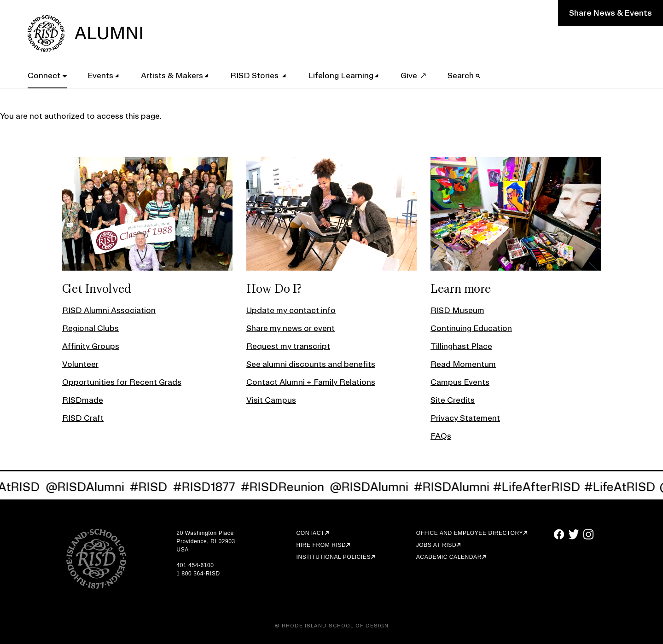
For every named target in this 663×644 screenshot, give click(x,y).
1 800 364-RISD (198, 574)
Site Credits (453, 400)
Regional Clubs (90, 328)
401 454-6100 (195, 565)
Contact (311, 533)
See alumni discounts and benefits (311, 364)
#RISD (153, 487)
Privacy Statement (465, 418)
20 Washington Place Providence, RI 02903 (206, 537)
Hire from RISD (321, 545)
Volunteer (80, 364)
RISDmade (83, 400)
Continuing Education (471, 328)
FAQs (441, 436)
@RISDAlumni (89, 487)
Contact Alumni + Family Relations (311, 382)
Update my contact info (291, 310)
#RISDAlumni (456, 487)
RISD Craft (83, 418)
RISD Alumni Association (109, 310)
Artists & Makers (172, 75)
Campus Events (460, 382)
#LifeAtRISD (624, 487)
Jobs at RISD (436, 545)
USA (182, 550)
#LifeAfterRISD (541, 487)
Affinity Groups (91, 346)
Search (464, 75)
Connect (44, 75)
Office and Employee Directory (470, 533)
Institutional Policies (334, 557)
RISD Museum (457, 310)
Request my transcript (288, 346)
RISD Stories (255, 75)
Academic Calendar (449, 557)
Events (100, 75)
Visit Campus (271, 400)
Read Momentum (463, 364)
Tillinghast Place (461, 346)
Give (409, 75)
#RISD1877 (208, 487)
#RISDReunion (287, 487)
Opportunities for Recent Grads (122, 382)
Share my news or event (291, 328)
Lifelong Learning (341, 75)
